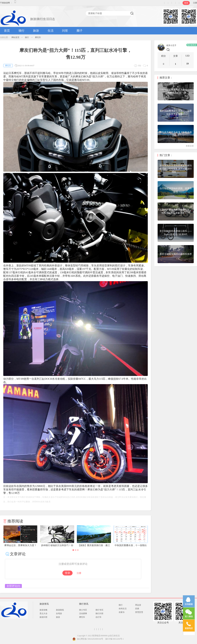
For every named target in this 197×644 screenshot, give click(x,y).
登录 (186, 3)
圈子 (80, 31)
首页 (7, 31)
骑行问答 (99, 614)
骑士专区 (83, 610)
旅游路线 (60, 610)
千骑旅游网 (5, 3)
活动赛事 (83, 614)
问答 (65, 31)
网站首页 (15, 37)
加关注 (192, 45)
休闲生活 (123, 609)
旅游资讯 (44, 604)
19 (187, 64)
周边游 (138, 605)
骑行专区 (99, 610)
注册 (195, 3)
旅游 (36, 31)
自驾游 (59, 614)
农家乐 (122, 612)
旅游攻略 (44, 610)
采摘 (137, 609)
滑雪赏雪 (139, 612)
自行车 (98, 617)
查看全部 (190, 146)
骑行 (22, 31)
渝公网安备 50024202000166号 (90, 639)
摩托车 (38, 37)
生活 (51, 31)
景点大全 (44, 614)
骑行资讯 (84, 604)
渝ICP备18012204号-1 (115, 639)
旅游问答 (44, 617)
